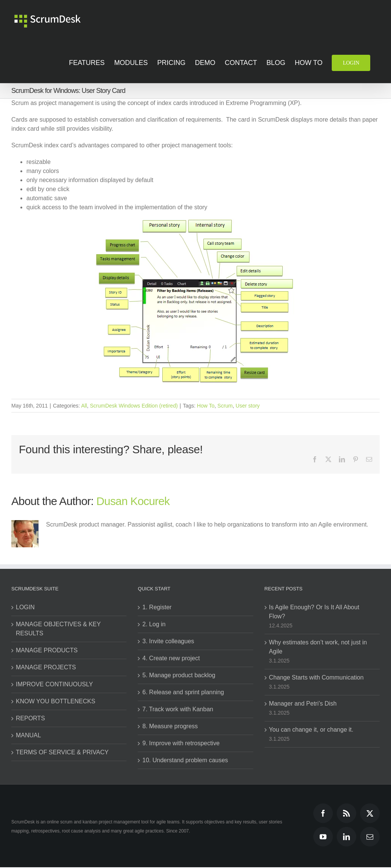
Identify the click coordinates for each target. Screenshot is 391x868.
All (84, 406)
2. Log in (154, 624)
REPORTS (30, 718)
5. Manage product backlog (179, 675)
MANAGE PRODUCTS (47, 650)
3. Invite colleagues (168, 641)
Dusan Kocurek (133, 501)
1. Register (157, 607)
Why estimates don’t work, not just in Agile (318, 647)
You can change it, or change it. (311, 730)
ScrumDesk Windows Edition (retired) (134, 406)
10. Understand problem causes (185, 760)
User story (248, 406)
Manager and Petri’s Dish (303, 704)
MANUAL (28, 735)
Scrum (225, 406)
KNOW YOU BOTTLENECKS (55, 701)
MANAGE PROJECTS (46, 667)
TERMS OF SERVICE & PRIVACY (62, 752)
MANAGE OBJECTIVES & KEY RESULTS (58, 629)
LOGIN (25, 607)
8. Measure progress (170, 726)
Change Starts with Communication (316, 677)
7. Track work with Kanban (178, 709)
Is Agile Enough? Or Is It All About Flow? (314, 612)
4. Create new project (171, 658)
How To (206, 406)
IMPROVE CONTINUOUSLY (54, 684)
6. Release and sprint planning (183, 692)
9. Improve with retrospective (181, 743)
